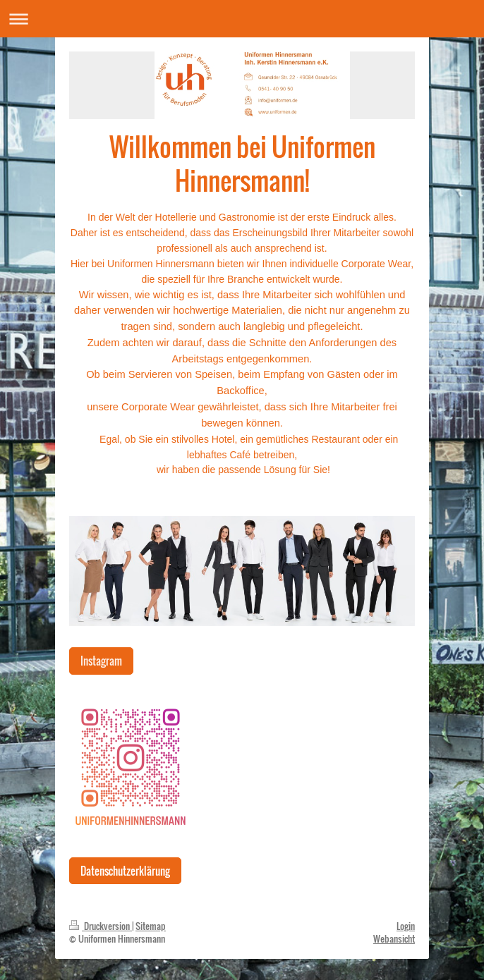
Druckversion (101, 926)
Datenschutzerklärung (125, 871)
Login (406, 926)
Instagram (101, 661)
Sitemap (151, 926)
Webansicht (394, 938)
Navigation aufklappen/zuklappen (242, 19)
